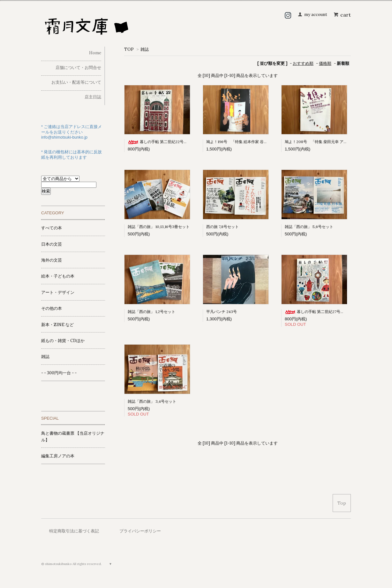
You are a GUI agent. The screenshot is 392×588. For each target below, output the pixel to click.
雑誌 (145, 49)
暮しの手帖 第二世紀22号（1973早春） (167, 142)
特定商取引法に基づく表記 (74, 531)
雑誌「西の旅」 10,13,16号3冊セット (159, 227)
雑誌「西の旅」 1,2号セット (151, 312)
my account (316, 15)
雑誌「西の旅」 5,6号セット (309, 227)
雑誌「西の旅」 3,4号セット (152, 401)
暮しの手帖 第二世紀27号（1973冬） (322, 312)
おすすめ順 (303, 63)
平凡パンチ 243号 (222, 312)
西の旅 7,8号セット (222, 227)
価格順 (325, 63)
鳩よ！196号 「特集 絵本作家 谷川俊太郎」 (245, 142)
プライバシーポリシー (140, 531)
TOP (129, 49)
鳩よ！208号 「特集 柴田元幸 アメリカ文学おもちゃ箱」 (335, 142)
